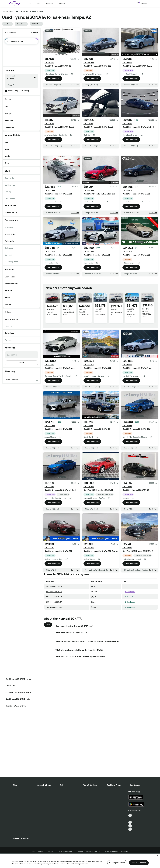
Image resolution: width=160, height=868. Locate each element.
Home (4, 11)
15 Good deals (129, 631)
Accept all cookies (139, 863)
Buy (30, 3)
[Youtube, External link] (130, 822)
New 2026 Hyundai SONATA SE (116, 346)
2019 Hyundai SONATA (54, 636)
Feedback (125, 852)
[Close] (157, 855)
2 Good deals (129, 636)
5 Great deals (129, 625)
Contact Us (51, 852)
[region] (80, 861)
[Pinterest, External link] (130, 829)
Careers (80, 852)
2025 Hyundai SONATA (54, 625)
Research (49, 3)
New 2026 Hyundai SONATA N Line (52, 346)
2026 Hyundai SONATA (54, 620)
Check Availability (53, 78)
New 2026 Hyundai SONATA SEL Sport (131, 347)
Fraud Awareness (111, 852)
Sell (39, 3)
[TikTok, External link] (130, 815)
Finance (62, 3)
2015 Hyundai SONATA (54, 641)
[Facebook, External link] (130, 819)
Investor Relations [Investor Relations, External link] (66, 852)
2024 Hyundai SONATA (54, 631)
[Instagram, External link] (130, 826)
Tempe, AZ (24, 11)
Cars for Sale (13, 11)
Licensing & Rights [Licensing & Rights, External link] (94, 852)
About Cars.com (38, 852)
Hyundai (33, 11)
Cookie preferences (117, 863)
